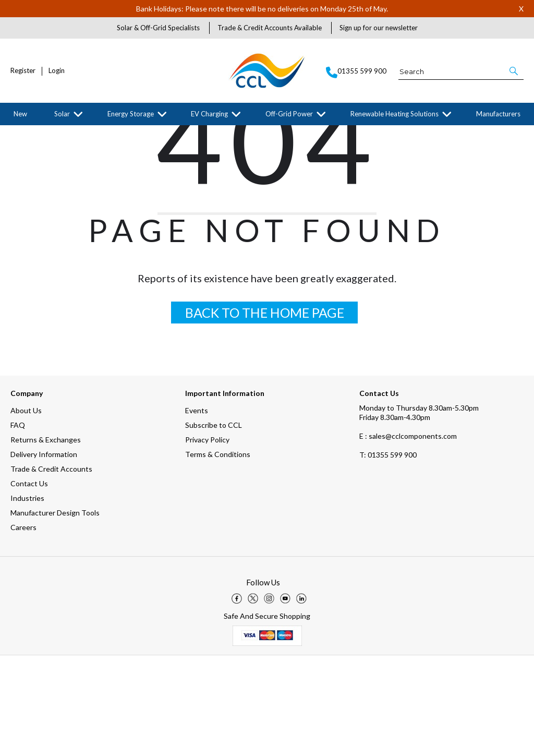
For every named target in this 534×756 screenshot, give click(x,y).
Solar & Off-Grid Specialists (158, 28)
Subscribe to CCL (214, 526)
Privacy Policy (207, 540)
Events (197, 511)
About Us (26, 511)
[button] (514, 71)
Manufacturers (498, 114)
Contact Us (29, 584)
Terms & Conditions (218, 555)
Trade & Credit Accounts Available (270, 28)
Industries (27, 599)
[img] (237, 699)
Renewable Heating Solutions (395, 114)
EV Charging (209, 114)
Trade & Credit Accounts (51, 569)
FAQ (18, 526)
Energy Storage (131, 114)
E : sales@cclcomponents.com (408, 537)
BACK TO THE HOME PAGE (265, 413)
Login (57, 71)
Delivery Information (44, 555)
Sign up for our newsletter (379, 28)
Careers (23, 628)
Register (23, 71)
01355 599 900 (388, 555)
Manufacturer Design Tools (55, 613)
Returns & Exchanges (46, 540)
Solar (62, 114)
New (20, 114)
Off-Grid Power (289, 114)
